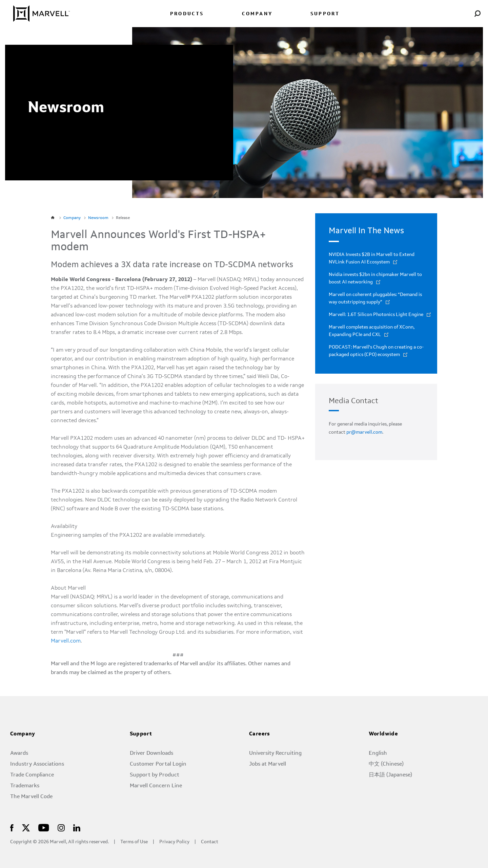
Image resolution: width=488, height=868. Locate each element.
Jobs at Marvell (268, 764)
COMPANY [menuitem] (257, 14)
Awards (19, 753)
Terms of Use (134, 842)
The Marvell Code (31, 797)
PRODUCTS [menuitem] (187, 14)
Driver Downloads (151, 753)
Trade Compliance (32, 775)
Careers (260, 734)
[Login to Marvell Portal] (461, 13)
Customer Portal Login (158, 764)
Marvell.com (66, 641)
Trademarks (25, 786)
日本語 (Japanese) (390, 775)
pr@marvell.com (364, 432)
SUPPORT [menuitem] (325, 14)
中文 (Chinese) (386, 764)
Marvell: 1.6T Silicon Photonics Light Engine (376, 315)
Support (141, 734)
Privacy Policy (174, 842)
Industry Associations (37, 764)
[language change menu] (445, 13)
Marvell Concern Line (156, 786)
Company (23, 734)
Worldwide (383, 734)
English (378, 753)
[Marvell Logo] (37, 14)
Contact (210, 842)
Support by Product (155, 775)
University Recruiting (275, 753)
